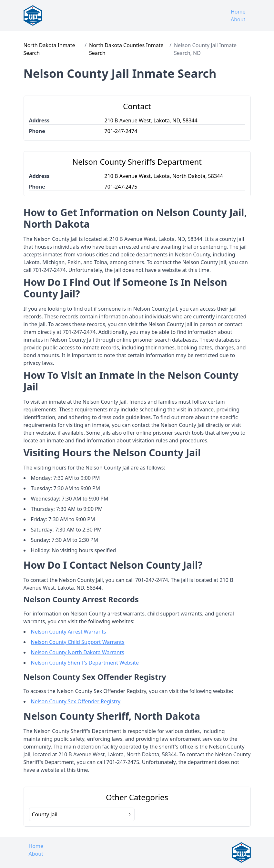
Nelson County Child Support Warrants (78, 642)
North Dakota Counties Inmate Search (126, 49)
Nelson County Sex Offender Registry (76, 701)
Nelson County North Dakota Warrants (78, 652)
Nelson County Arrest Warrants (69, 632)
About (238, 19)
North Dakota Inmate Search (49, 49)
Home (238, 12)
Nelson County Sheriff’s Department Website (85, 663)
